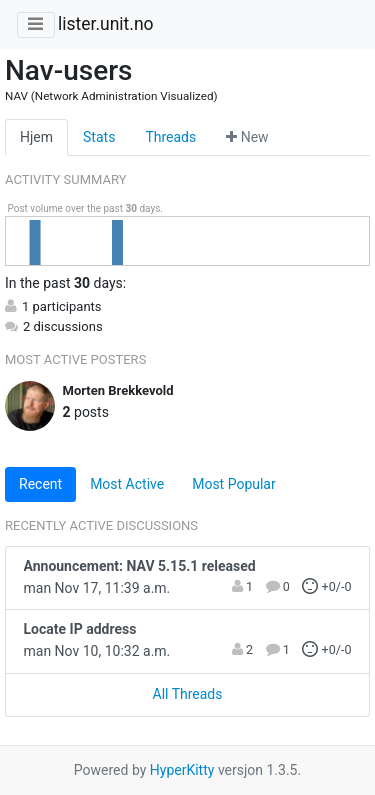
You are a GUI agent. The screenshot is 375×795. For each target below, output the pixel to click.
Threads (170, 137)
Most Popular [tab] (234, 484)
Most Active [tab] (127, 484)
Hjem (36, 137)
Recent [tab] (40, 484)
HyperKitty (182, 770)
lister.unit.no (106, 24)
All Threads (188, 694)
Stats (99, 137)
